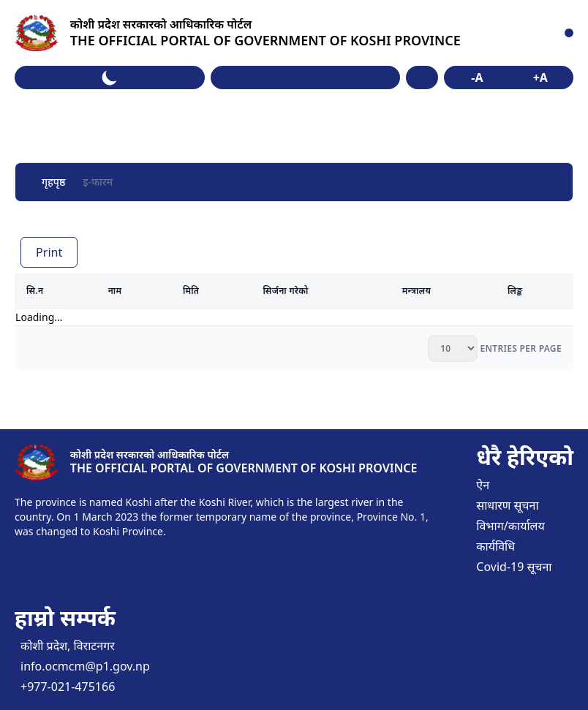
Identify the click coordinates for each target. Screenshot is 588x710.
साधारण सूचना (507, 505)
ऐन (483, 485)
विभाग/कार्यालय (510, 526)
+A (540, 78)
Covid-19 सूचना (514, 567)
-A (477, 78)
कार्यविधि (495, 546)
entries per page (520, 348)
